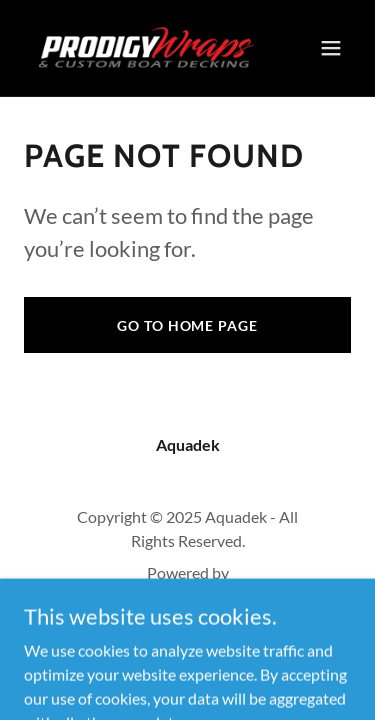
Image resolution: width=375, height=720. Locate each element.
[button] (331, 48)
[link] (138, 48)
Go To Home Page (187, 325)
